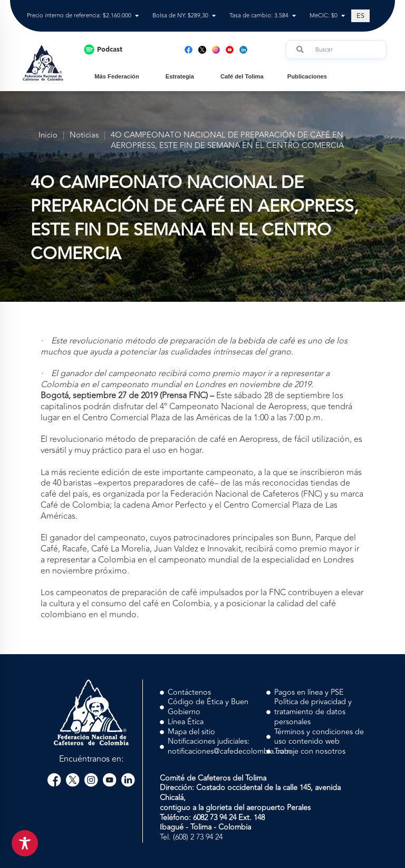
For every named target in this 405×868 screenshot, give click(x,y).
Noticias (84, 136)
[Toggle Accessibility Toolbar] (25, 843)
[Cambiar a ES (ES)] (360, 16)
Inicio (48, 136)
